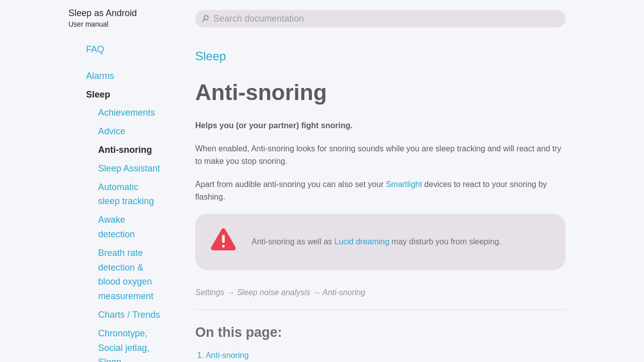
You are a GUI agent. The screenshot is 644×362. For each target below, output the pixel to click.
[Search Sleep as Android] (380, 19)
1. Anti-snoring (223, 355)
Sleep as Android (103, 18)
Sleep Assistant (129, 168)
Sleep (98, 95)
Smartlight (404, 184)
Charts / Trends (129, 315)
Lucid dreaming (362, 242)
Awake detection (116, 227)
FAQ (95, 49)
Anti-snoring (125, 150)
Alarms (100, 76)
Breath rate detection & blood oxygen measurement (126, 275)
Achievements (127, 113)
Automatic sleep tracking (126, 194)
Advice (112, 131)
